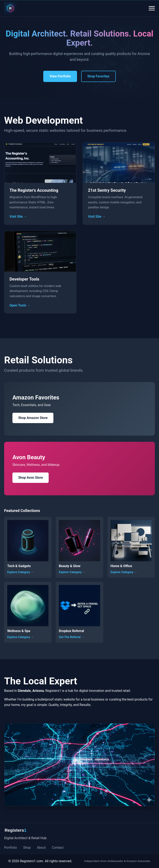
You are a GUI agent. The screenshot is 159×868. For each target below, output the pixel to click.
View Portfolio (60, 76)
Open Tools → (20, 305)
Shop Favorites (98, 76)
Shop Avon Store (31, 478)
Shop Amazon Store (33, 418)
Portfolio (11, 848)
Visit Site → (18, 217)
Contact (58, 848)
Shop (27, 848)
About (41, 848)
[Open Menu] (152, 8)
